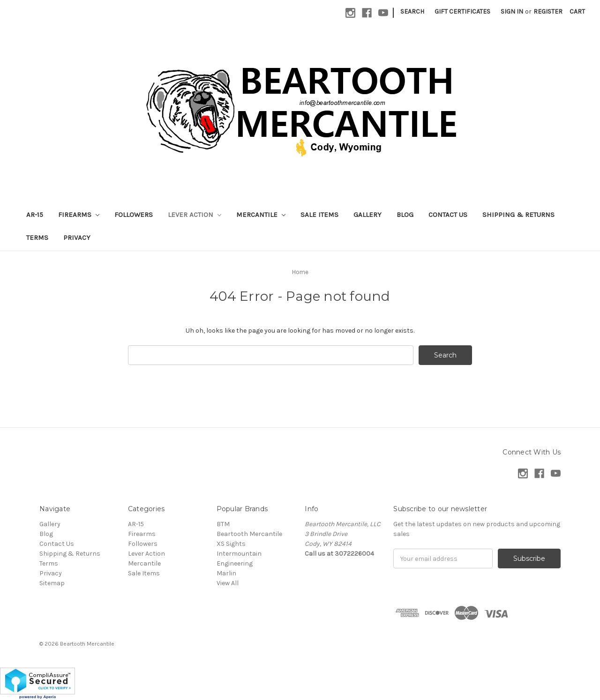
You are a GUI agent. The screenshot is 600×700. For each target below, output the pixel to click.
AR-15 (35, 215)
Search (412, 11)
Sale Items (319, 215)
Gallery (367, 215)
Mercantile (261, 215)
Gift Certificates (462, 11)
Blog (405, 215)
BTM (223, 524)
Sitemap (52, 583)
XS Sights (231, 544)
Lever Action (195, 215)
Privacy (77, 238)
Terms (37, 238)
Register (548, 11)
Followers (134, 215)
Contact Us (448, 215)
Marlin (226, 573)
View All (228, 583)
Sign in (512, 11)
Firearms (79, 215)
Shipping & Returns (518, 215)
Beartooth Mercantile (249, 534)
